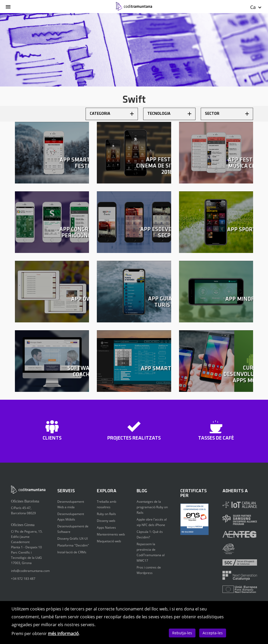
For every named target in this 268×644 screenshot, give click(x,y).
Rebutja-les (182, 633)
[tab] (112, 114)
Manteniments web (111, 534)
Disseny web (106, 521)
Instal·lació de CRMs (72, 552)
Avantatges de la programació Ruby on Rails (152, 507)
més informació (63, 634)
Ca (256, 7)
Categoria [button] (112, 114)
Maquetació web (109, 541)
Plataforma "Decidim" (73, 545)
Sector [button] (227, 114)
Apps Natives (106, 527)
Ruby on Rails (106, 514)
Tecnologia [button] (169, 114)
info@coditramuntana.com (30, 571)
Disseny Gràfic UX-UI (72, 539)
